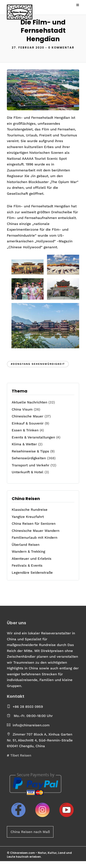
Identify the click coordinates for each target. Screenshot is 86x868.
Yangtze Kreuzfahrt (28, 517)
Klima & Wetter (24, 444)
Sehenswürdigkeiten (29, 458)
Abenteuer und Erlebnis (32, 559)
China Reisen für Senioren (34, 524)
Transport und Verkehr (31, 465)
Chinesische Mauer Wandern (36, 531)
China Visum (22, 409)
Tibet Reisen (21, 755)
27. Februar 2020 (28, 47)
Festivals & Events (27, 565)
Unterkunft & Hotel (28, 472)
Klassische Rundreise (30, 510)
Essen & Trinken (25, 430)
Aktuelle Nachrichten (29, 402)
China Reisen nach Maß (30, 832)
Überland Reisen (26, 545)
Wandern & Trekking (28, 552)
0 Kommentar (61, 47)
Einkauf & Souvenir (28, 423)
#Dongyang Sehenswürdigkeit (38, 364)
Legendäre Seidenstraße (32, 573)
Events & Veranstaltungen (33, 437)
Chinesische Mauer (28, 416)
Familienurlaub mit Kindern (35, 538)
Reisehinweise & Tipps (30, 451)
